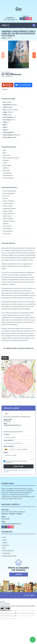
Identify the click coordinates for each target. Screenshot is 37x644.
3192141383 (11, 20)
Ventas (5, 540)
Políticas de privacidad (9, 556)
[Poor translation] (7, 609)
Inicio (4, 537)
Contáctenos (6, 553)
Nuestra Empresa (8, 551)
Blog (4, 548)
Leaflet (20, 397)
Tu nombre (7, 434)
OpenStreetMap (31, 397)
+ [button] (4, 363)
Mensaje (6, 452)
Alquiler (5, 543)
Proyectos (6, 545)
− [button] (4, 365)
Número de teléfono (9, 446)
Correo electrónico (9, 440)
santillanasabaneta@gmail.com (12, 425)
